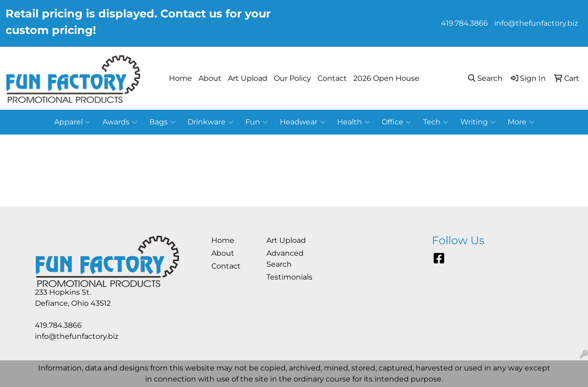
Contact (332, 78)
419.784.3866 (464, 23)
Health (353, 122)
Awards (120, 122)
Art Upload (248, 78)
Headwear (302, 122)
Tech (436, 122)
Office (396, 122)
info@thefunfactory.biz (536, 23)
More (521, 122)
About (210, 78)
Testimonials (288, 277)
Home (181, 78)
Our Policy (292, 78)
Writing (478, 122)
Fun (257, 122)
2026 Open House (386, 78)
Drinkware (210, 122)
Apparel (72, 122)
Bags (162, 122)
